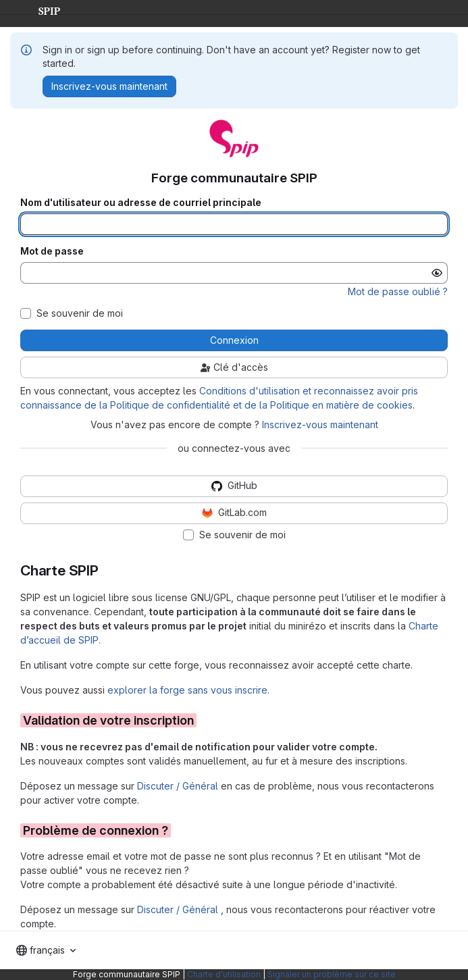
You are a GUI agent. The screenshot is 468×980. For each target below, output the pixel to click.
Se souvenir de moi (80, 313)
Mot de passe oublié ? (398, 291)
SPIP (38, 9)
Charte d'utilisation (224, 974)
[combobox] (46, 950)
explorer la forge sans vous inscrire (187, 690)
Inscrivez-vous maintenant (320, 424)
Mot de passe (52, 251)
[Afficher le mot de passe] (437, 273)
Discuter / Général (179, 786)
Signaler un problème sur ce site (332, 974)
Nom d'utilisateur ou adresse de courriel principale (141, 203)
